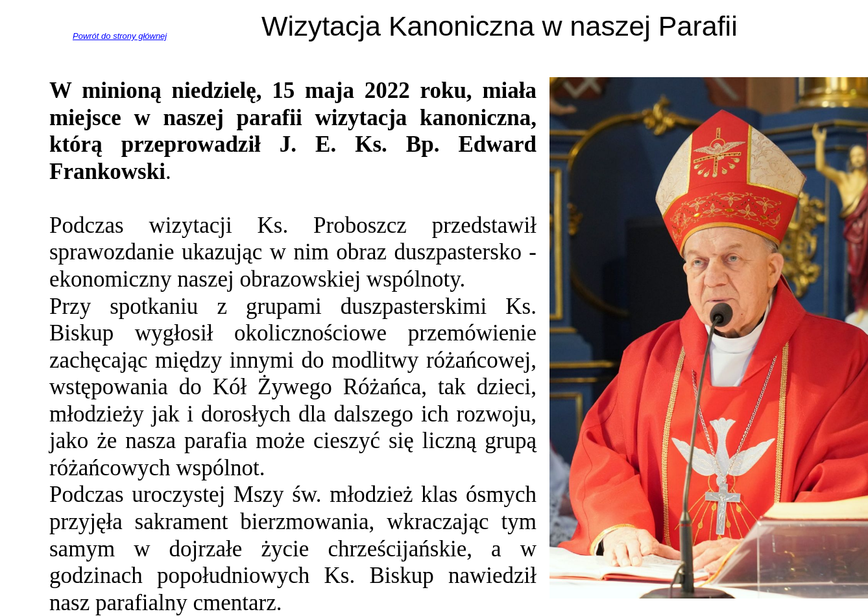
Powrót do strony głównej (120, 36)
